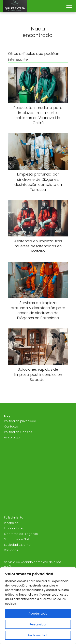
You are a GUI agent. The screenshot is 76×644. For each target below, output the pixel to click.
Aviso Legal (12, 437)
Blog (7, 416)
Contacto (11, 427)
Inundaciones (14, 528)
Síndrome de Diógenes (21, 534)
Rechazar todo (38, 635)
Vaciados (11, 550)
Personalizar (38, 624)
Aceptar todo (38, 614)
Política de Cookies (18, 432)
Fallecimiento (14, 517)
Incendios (11, 523)
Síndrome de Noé (17, 539)
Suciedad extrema (17, 545)
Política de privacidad (20, 421)
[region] (38, 606)
